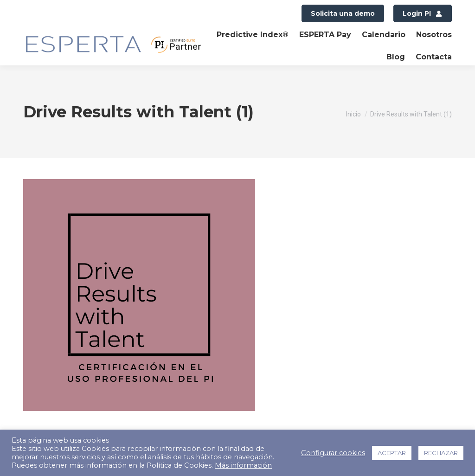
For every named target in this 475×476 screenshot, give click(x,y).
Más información (243, 465)
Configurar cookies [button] (333, 453)
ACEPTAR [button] (392, 453)
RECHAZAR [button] (441, 453)
